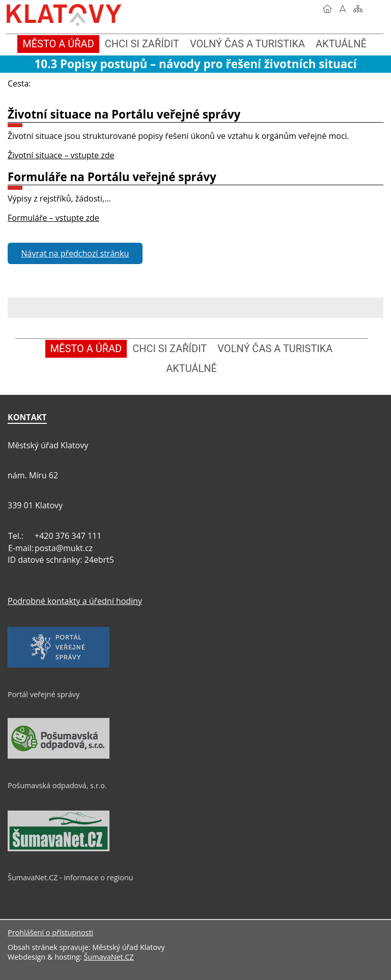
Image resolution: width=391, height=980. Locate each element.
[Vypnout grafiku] (343, 9)
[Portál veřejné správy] (59, 665)
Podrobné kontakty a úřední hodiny (75, 601)
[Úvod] (327, 9)
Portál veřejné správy (44, 694)
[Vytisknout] (373, 9)
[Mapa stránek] (358, 9)
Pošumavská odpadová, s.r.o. (57, 785)
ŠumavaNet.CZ (108, 957)
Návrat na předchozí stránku (75, 253)
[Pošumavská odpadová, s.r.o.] (59, 756)
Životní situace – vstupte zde (61, 155)
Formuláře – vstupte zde (53, 218)
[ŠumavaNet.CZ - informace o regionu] (59, 849)
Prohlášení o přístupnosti (50, 932)
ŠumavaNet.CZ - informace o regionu (70, 877)
